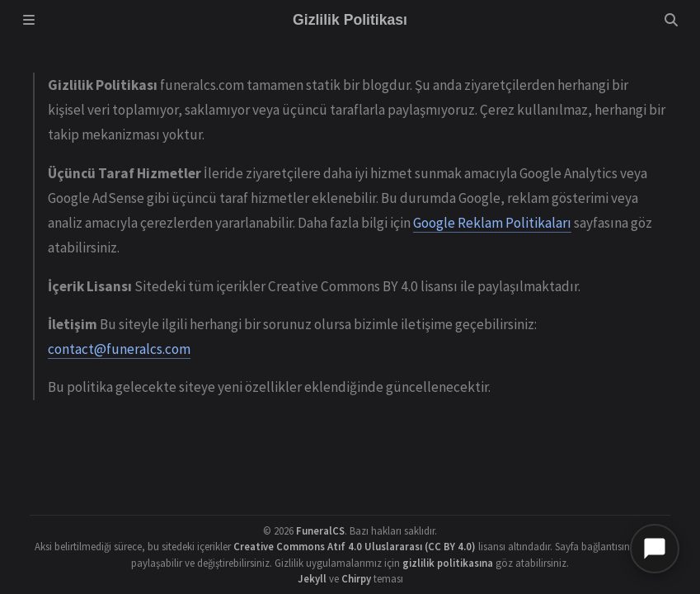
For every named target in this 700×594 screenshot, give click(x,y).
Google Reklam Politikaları (492, 223)
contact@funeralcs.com (119, 349)
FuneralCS (320, 530)
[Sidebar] (29, 20)
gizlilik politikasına (448, 563)
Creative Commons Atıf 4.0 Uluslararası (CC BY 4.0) (355, 546)
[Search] (671, 20)
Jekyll (312, 578)
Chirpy (356, 578)
